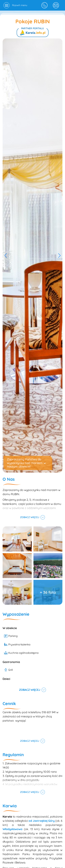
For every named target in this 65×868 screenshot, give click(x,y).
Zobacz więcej (30, 517)
